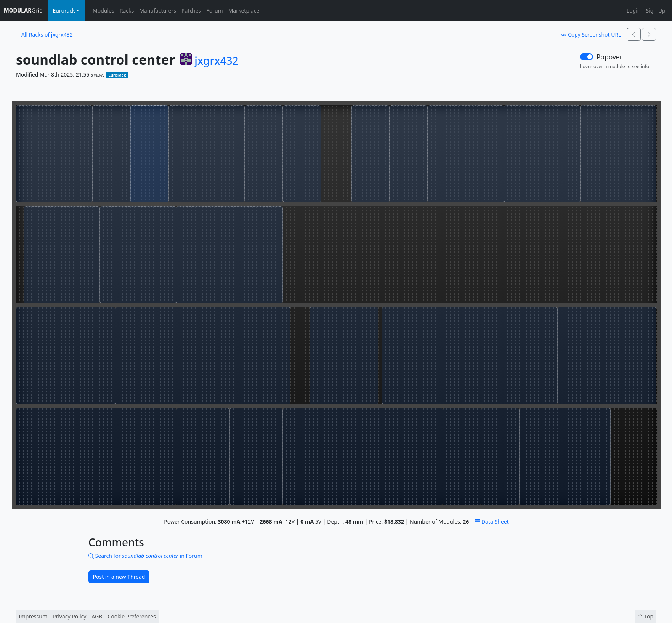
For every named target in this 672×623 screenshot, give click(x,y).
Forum (214, 10)
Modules (103, 10)
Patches (191, 10)
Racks (127, 10)
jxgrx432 (216, 61)
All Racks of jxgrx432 (47, 34)
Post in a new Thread (119, 577)
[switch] (586, 57)
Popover (609, 57)
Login (634, 10)
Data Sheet (492, 521)
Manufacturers (158, 10)
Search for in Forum (145, 556)
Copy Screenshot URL (591, 34)
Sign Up (655, 10)
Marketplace (244, 10)
